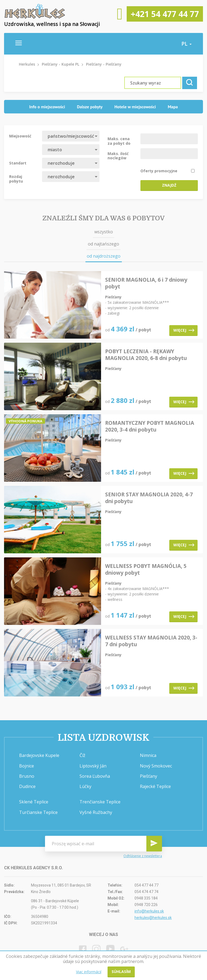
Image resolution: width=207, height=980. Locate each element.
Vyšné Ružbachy (96, 812)
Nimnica (148, 755)
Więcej (184, 330)
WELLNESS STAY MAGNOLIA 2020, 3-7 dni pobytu (151, 641)
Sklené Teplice (34, 802)
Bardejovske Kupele (39, 755)
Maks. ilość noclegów (118, 156)
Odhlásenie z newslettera (143, 856)
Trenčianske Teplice (100, 802)
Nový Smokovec (156, 766)
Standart (18, 163)
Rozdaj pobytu (16, 179)
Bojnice (27, 766)
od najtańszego (103, 244)
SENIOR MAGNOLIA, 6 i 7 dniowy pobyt (146, 283)
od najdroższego (104, 256)
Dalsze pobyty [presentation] (90, 107)
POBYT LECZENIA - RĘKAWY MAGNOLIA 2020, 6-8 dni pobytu (146, 355)
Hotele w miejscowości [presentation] (135, 107)
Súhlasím (121, 971)
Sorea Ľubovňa (95, 776)
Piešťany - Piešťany (104, 64)
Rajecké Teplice (155, 786)
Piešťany (149, 776)
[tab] (47, 107)
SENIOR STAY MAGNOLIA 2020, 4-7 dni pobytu (149, 498)
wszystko (104, 232)
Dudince (27, 786)
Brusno (27, 776)
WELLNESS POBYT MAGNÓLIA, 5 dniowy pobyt (146, 570)
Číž (82, 755)
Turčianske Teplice (38, 812)
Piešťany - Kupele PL (61, 64)
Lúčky (85, 786)
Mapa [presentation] (173, 107)
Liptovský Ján (93, 766)
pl (187, 44)
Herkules (27, 64)
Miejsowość (20, 136)
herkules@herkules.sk (153, 918)
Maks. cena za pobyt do (119, 141)
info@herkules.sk (149, 911)
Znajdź (169, 185)
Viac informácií (89, 972)
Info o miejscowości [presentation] (47, 107)
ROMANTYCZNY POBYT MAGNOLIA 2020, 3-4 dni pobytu (150, 426)
